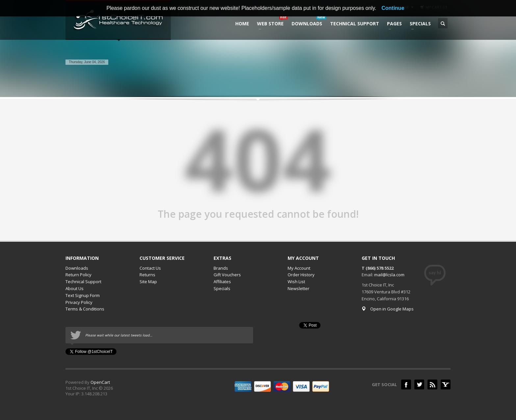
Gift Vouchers (227, 275)
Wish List (296, 282)
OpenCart (100, 382)
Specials (222, 288)
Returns (147, 275)
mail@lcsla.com (389, 275)
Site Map (148, 282)
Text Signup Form (83, 295)
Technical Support (83, 282)
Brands (221, 268)
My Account (299, 268)
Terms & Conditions (85, 309)
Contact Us (150, 268)
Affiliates (222, 282)
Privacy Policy (79, 302)
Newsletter (298, 288)
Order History (301, 275)
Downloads (77, 268)
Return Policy (78, 275)
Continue (393, 8)
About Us (75, 288)
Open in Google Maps (388, 309)
